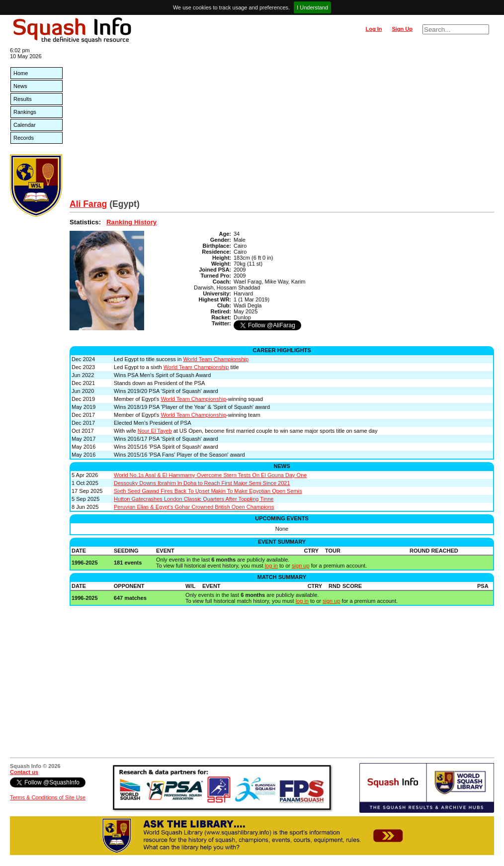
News (20, 86)
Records (24, 138)
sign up (300, 566)
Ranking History (131, 222)
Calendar (25, 125)
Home (21, 73)
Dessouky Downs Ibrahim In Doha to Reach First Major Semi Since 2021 (202, 483)
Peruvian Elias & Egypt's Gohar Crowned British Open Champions (194, 507)
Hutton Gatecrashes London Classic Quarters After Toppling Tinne (194, 499)
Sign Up (402, 29)
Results (23, 99)
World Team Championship (216, 359)
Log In (374, 29)
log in (271, 566)
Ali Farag (88, 204)
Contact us (24, 772)
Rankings (25, 112)
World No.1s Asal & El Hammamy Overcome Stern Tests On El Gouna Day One (210, 475)
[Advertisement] (282, 124)
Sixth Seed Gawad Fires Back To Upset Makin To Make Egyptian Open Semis (208, 491)
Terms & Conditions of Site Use (48, 797)
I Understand (312, 7)
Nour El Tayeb (155, 431)
